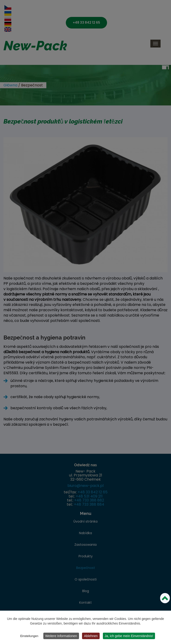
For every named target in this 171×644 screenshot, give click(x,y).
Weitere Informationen (61, 636)
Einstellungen (29, 636)
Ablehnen (91, 636)
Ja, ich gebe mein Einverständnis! (129, 636)
